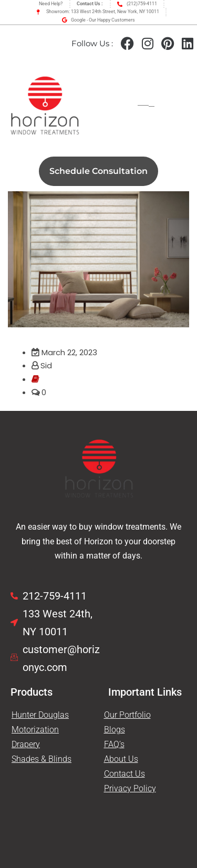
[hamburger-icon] (146, 107)
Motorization (35, 730)
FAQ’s (114, 744)
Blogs (115, 730)
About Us (121, 759)
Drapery (26, 744)
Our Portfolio (127, 715)
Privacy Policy (130, 788)
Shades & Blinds (42, 759)
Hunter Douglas (40, 715)
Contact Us (125, 774)
